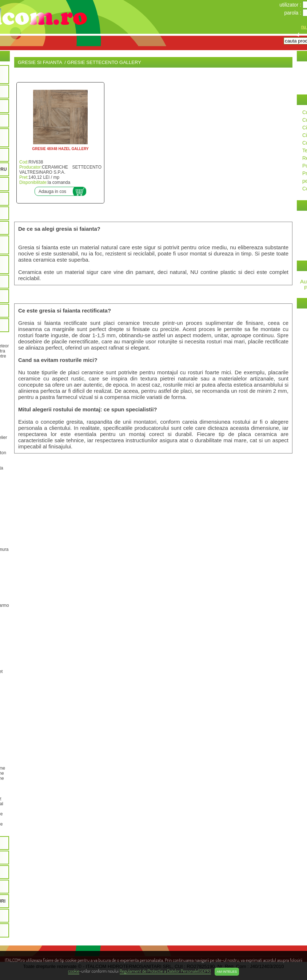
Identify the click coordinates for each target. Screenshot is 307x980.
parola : (293, 13)
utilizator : (291, 5)
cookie (74, 971)
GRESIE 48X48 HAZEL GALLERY (60, 149)
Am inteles (227, 972)
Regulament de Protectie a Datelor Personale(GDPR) (165, 971)
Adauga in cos (52, 191)
